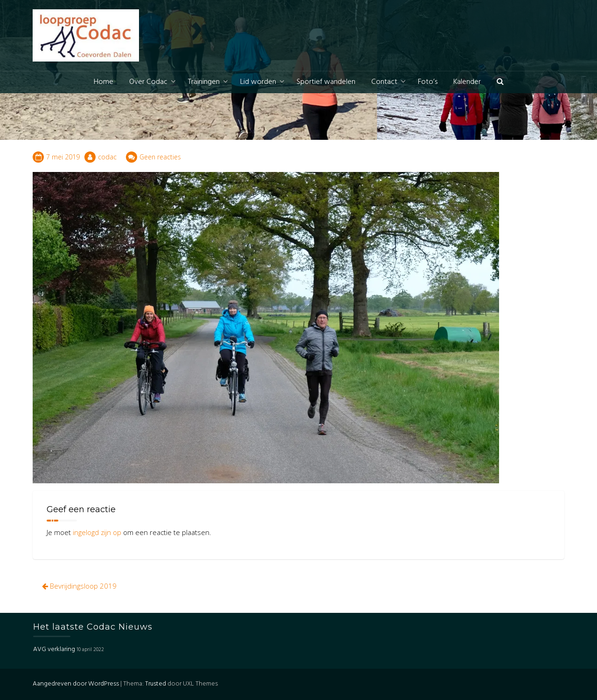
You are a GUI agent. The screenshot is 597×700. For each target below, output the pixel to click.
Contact (384, 82)
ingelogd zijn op (97, 532)
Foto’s (428, 82)
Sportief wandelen (326, 82)
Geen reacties (160, 157)
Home (104, 82)
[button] (500, 82)
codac (107, 157)
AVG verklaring (54, 649)
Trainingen (204, 82)
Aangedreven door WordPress (76, 684)
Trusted (156, 684)
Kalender (467, 82)
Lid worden (258, 82)
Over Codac (148, 82)
